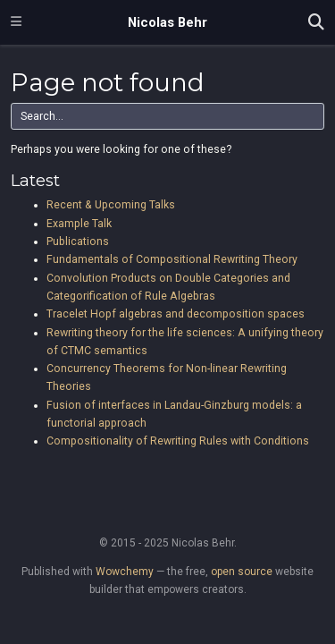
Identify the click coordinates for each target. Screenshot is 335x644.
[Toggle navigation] (16, 22)
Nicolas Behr (167, 22)
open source (242, 572)
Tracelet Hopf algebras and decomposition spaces (176, 314)
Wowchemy (125, 572)
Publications (78, 241)
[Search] (316, 23)
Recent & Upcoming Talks (111, 205)
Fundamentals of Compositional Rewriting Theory (172, 259)
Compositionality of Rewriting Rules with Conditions (178, 441)
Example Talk (79, 224)
